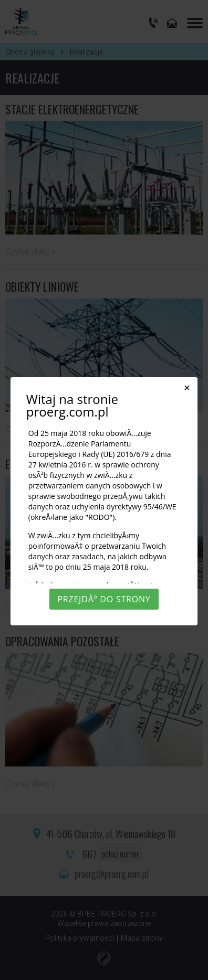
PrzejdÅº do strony (104, 599)
